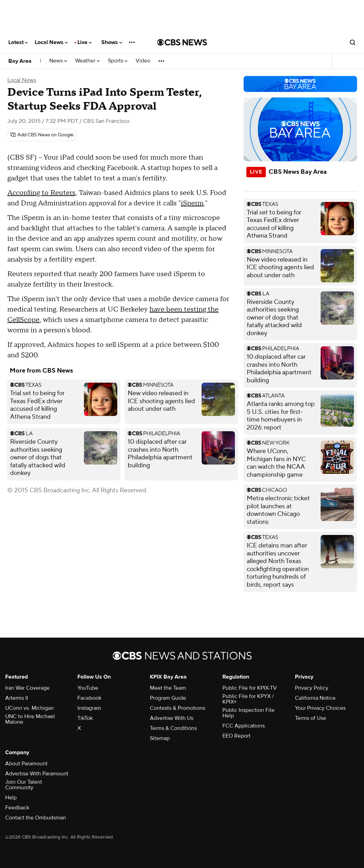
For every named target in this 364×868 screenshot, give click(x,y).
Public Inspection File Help (248, 713)
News (58, 61)
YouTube (88, 688)
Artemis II (17, 698)
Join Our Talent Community (24, 785)
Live (84, 42)
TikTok (85, 718)
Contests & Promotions (177, 708)
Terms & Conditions (173, 728)
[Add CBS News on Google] (42, 135)
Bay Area (20, 61)
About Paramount (26, 764)
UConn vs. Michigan (29, 708)
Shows (112, 42)
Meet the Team (168, 688)
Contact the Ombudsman (36, 818)
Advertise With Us (172, 718)
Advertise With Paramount (37, 774)
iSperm (192, 203)
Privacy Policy (312, 688)
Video (143, 61)
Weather (87, 61)
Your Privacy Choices (320, 708)
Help (11, 798)
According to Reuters (41, 193)
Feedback (17, 808)
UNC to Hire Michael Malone (30, 719)
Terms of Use (311, 718)
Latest (18, 42)
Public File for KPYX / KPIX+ (248, 699)
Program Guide (168, 698)
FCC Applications (244, 726)
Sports (118, 61)
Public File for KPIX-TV (250, 688)
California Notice (315, 698)
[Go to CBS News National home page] (182, 42)
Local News (51, 42)
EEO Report (236, 736)
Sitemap (160, 738)
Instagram (89, 708)
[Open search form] (353, 42)
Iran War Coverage (27, 688)
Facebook (89, 698)
